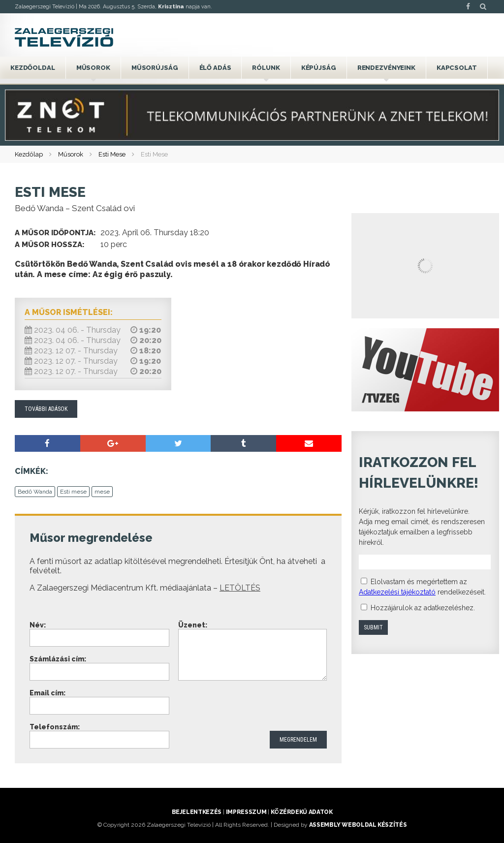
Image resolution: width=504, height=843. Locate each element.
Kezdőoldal (33, 68)
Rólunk (266, 68)
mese (102, 492)
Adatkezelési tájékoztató (397, 592)
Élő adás (215, 68)
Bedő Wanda (35, 492)
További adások (46, 409)
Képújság (319, 68)
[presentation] (253, 707)
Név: (38, 625)
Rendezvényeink (386, 68)
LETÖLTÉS (240, 588)
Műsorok (93, 68)
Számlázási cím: (58, 659)
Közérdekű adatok (301, 812)
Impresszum (246, 812)
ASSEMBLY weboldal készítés (358, 825)
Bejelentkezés (197, 812)
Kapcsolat (457, 68)
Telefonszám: (55, 727)
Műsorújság (155, 68)
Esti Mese (112, 154)
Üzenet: (193, 625)
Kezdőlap (29, 154)
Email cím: (47, 693)
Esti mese (73, 492)
